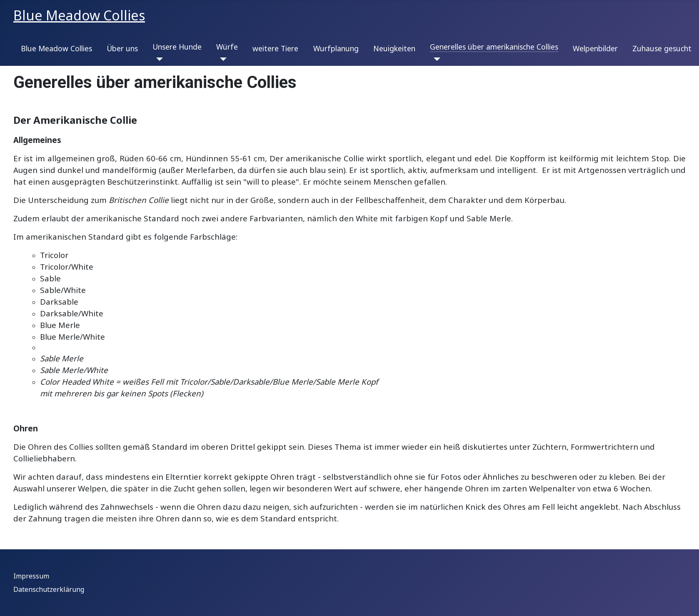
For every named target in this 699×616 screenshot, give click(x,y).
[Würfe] (221, 59)
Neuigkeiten (394, 48)
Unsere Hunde (177, 47)
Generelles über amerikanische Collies (494, 47)
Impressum (31, 576)
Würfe (227, 47)
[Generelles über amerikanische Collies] (435, 59)
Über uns (122, 48)
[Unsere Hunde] (158, 59)
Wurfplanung (336, 48)
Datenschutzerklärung (49, 589)
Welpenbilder (595, 48)
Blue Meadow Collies (56, 48)
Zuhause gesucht (662, 48)
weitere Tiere (275, 48)
